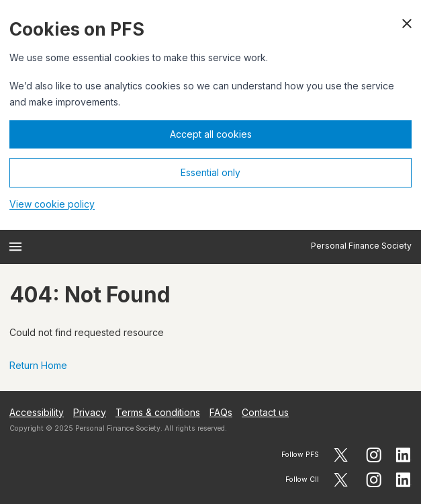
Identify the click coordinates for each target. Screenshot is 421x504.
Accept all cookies (211, 134)
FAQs (221, 412)
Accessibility (37, 412)
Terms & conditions (158, 412)
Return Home (38, 365)
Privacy (90, 412)
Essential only (210, 172)
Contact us (265, 412)
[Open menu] (15, 247)
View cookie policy (52, 204)
